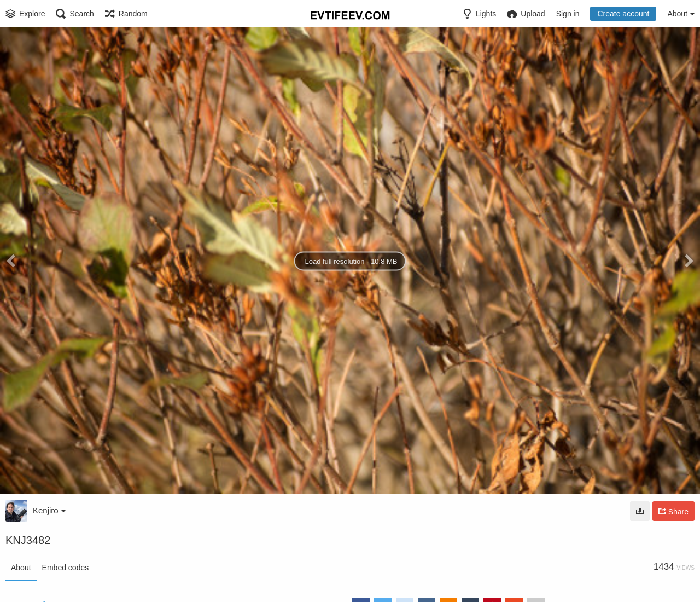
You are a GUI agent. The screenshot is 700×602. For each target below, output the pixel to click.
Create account (623, 14)
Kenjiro (49, 510)
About (21, 568)
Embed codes (66, 568)
